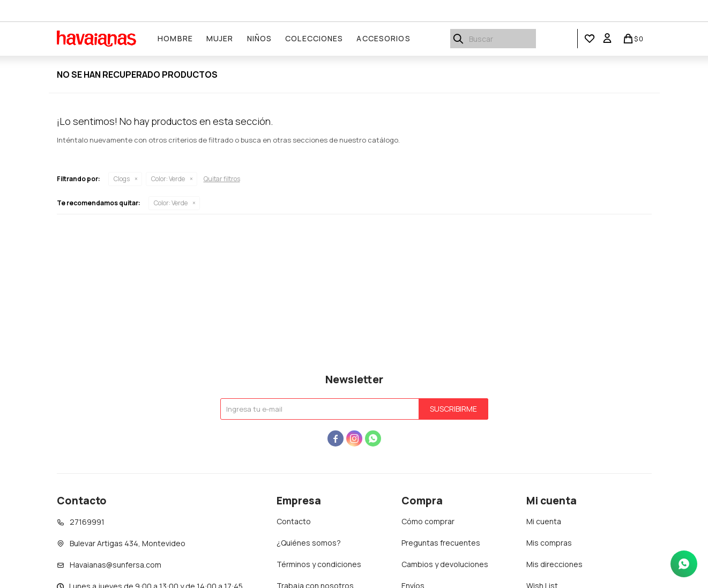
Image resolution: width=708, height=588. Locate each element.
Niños (260, 38)
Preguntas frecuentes (441, 543)
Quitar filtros (222, 179)
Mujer (221, 38)
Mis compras (549, 543)
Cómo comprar (428, 521)
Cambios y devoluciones (445, 564)
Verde (168, 179)
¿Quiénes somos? (309, 543)
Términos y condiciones (319, 564)
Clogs (122, 179)
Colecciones (315, 38)
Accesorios (384, 38)
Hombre (176, 38)
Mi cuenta (544, 521)
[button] (590, 39)
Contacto (294, 521)
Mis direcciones (554, 564)
